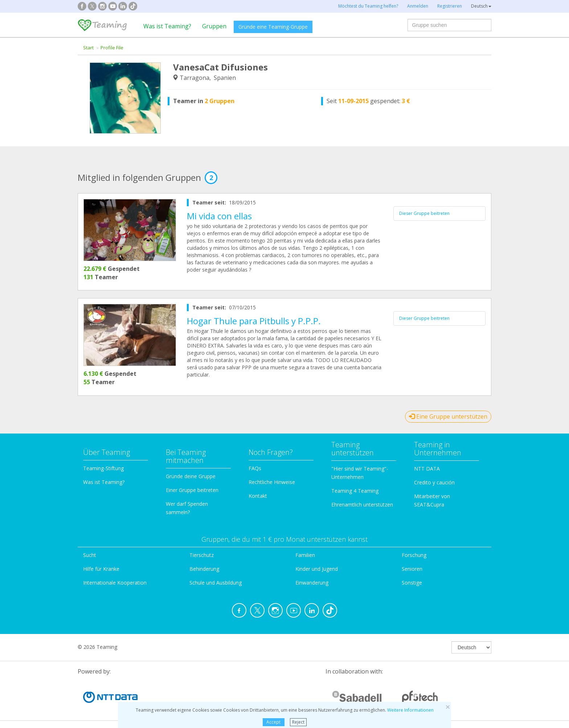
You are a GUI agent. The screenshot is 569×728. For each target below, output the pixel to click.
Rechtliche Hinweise (272, 482)
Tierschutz (202, 555)
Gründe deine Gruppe (191, 476)
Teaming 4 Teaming (355, 491)
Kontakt (258, 496)
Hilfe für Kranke (101, 569)
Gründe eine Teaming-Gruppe (273, 27)
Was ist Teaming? (167, 26)
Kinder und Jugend (317, 569)
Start (88, 48)
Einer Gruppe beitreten (192, 490)
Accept (273, 722)
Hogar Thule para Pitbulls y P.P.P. (254, 321)
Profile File (112, 48)
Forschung (414, 555)
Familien (305, 555)
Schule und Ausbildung (216, 583)
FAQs (255, 468)
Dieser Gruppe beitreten (424, 213)
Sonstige (412, 583)
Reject (298, 722)
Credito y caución (434, 482)
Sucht (90, 555)
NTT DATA (427, 469)
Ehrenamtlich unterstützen (362, 505)
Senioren (412, 569)
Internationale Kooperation (115, 583)
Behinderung (204, 569)
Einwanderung (312, 583)
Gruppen (214, 26)
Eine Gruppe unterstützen (448, 416)
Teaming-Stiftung (103, 468)
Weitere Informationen (410, 710)
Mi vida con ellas (219, 216)
